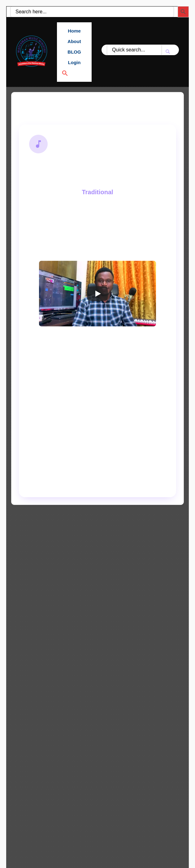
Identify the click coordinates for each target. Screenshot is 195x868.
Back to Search (46, 107)
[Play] (97, 294)
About (74, 41)
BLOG (74, 52)
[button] (74, 73)
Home (74, 31)
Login (74, 62)
